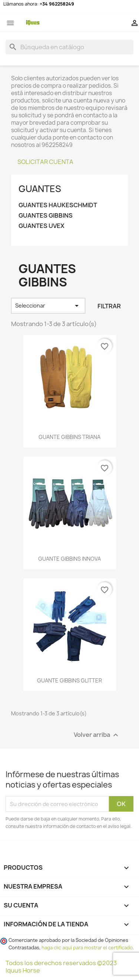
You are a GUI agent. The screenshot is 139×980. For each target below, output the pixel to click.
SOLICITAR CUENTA (45, 162)
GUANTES (40, 189)
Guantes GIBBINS (46, 216)
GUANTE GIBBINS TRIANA (69, 437)
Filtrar (109, 306)
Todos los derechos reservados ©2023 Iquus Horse (61, 967)
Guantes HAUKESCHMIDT (58, 205)
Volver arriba (97, 735)
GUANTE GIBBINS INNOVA (69, 559)
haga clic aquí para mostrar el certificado (87, 948)
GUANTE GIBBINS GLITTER (69, 680)
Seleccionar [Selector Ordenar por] (48, 306)
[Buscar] (69, 47)
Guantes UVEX (42, 226)
